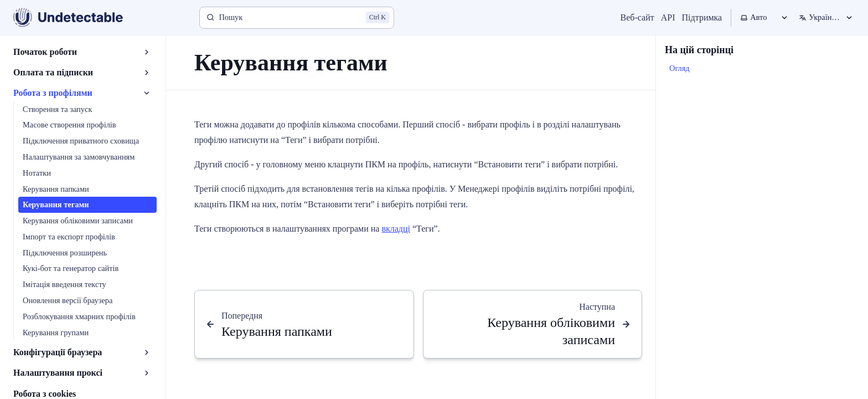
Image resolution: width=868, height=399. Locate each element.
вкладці (396, 229)
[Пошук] (297, 18)
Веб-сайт (637, 17)
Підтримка (702, 17)
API (668, 17)
